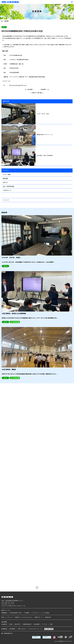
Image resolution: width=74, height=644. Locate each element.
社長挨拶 (4, 624)
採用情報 (12, 629)
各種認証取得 (27, 624)
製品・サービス (6, 610)
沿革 (51, 624)
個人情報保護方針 (7, 633)
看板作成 (48, 617)
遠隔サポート (39, 617)
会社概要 (4, 622)
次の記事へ (44, 89)
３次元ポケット (7, 190)
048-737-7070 (9, 602)
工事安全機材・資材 (16, 613)
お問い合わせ (22, 629)
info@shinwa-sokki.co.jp (16, 606)
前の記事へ (30, 89)
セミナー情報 (7, 174)
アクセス (45, 624)
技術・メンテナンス (7, 617)
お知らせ (5, 182)
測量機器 (4, 613)
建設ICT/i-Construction (24, 617)
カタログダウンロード (35, 629)
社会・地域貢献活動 (8, 186)
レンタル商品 (45, 613)
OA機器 (26, 613)
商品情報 (5, 178)
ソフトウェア (35, 613)
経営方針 (18, 624)
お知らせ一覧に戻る (37, 93)
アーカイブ (6, 200)
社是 (11, 624)
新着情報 (6, 21)
